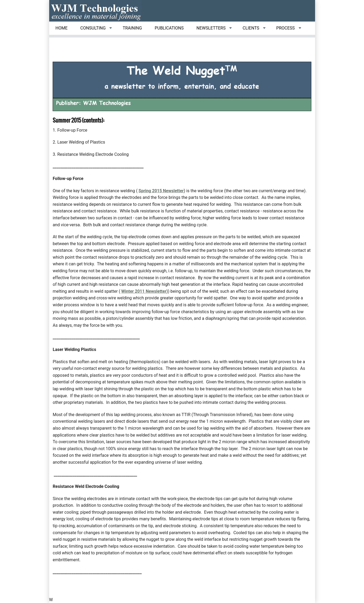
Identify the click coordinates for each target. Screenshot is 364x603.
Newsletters (211, 28)
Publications (169, 28)
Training (132, 28)
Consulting (93, 28)
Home (62, 28)
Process (285, 28)
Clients (251, 28)
